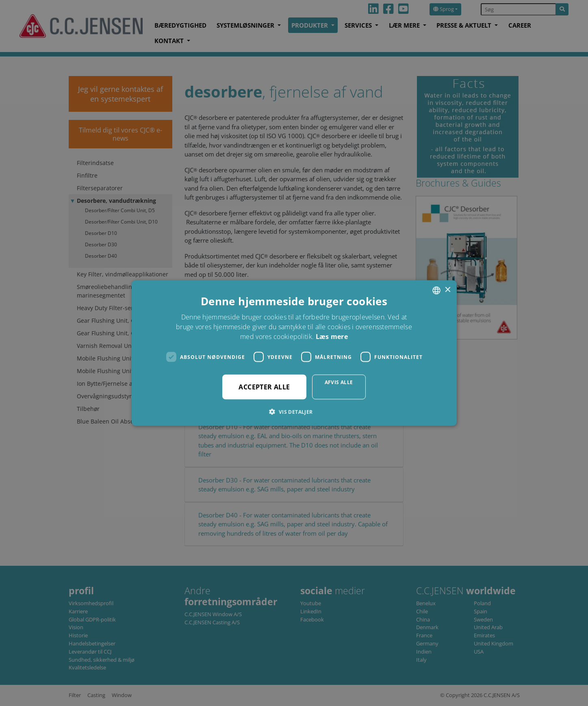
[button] (294, 412)
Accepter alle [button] (264, 387)
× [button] (448, 290)
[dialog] (294, 353)
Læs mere (332, 337)
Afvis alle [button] (339, 382)
